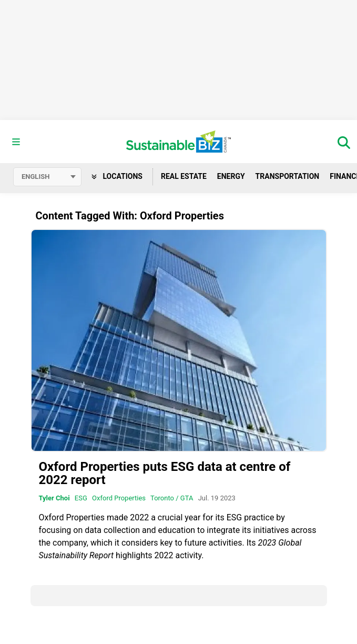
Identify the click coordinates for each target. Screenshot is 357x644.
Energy (231, 176)
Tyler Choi (54, 498)
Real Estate (184, 176)
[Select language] (47, 177)
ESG (81, 498)
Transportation (288, 176)
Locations (117, 176)
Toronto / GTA (172, 498)
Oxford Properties (119, 498)
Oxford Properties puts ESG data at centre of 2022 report (165, 473)
